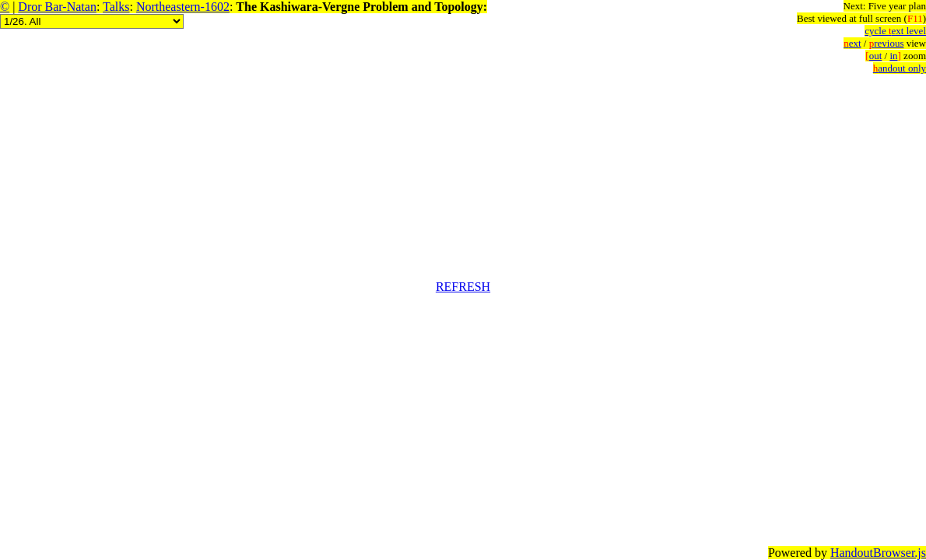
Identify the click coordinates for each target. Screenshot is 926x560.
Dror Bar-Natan (57, 7)
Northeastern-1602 (183, 7)
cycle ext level (895, 31)
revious (887, 43)
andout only (900, 68)
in (895, 56)
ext (852, 43)
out (873, 56)
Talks (116, 7)
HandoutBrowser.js (878, 553)
